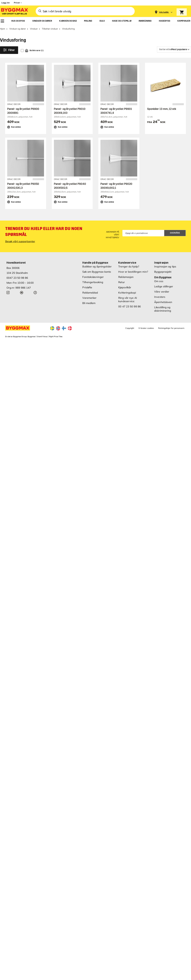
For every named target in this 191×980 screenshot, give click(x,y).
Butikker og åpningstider (97, 266)
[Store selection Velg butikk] (164, 12)
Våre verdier (162, 292)
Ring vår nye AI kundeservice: (128, 300)
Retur (122, 282)
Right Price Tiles (56, 337)
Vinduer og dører (18, 29)
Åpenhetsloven (163, 302)
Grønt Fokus (42, 337)
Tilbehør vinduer (50, 29)
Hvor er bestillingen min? (133, 272)
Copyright (130, 328)
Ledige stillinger (164, 286)
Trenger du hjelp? (129, 266)
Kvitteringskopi (127, 293)
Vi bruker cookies (146, 328)
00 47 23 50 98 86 (130, 306)
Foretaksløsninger (93, 277)
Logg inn (6, 3)
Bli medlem (89, 303)
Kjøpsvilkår (125, 287)
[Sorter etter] (174, 49)
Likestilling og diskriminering (163, 309)
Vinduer (34, 29)
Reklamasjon (126, 277)
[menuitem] (2, 21)
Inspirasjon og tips (165, 266)
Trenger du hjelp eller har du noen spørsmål (44, 232)
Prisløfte (87, 287)
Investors (160, 297)
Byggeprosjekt (163, 272)
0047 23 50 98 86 (17, 278)
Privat (17, 3)
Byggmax (31, 337)
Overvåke (175, 233)
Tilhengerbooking (93, 282)
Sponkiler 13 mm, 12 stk (162, 109)
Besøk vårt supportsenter (20, 241)
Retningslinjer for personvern (171, 328)
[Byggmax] (14, 11)
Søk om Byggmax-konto (97, 272)
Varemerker (89, 298)
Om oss (159, 281)
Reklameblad (90, 293)
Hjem (3, 29)
